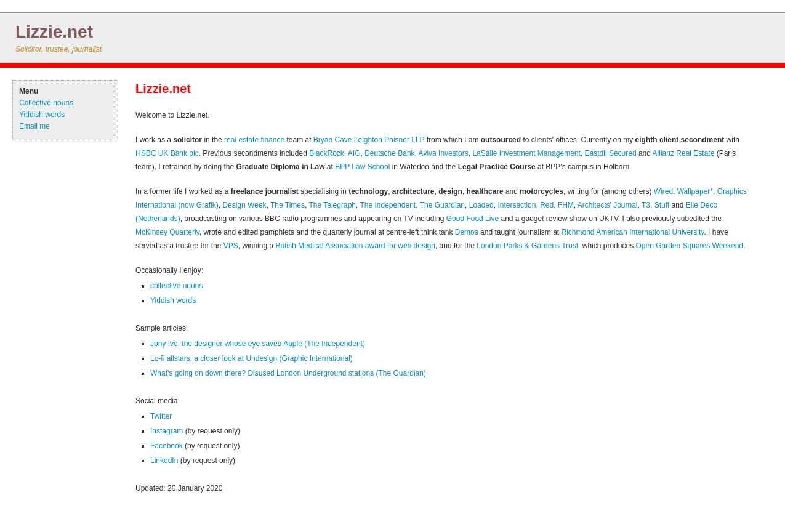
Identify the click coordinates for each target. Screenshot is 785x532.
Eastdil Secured (611, 153)
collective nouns (176, 286)
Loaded (481, 205)
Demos (467, 232)
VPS (231, 246)
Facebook (167, 446)
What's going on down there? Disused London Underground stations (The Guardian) (288, 373)
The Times (288, 205)
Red (547, 205)
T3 (646, 205)
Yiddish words (42, 115)
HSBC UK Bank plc (167, 153)
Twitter (161, 416)
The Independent (388, 205)
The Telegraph (332, 205)
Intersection (517, 205)
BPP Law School (362, 167)
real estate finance (254, 140)
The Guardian (442, 205)
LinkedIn (164, 461)
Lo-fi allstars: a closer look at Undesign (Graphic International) (252, 358)
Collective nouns (46, 103)
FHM (566, 205)
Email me (34, 126)
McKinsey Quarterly (167, 232)
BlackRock (327, 153)
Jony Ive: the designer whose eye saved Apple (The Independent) (258, 344)
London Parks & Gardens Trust (527, 246)
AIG (354, 153)
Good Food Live (473, 219)
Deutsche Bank (389, 153)
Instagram (167, 431)
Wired (663, 191)
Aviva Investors (444, 153)
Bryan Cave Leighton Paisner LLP (369, 140)
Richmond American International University (633, 232)
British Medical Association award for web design (355, 246)
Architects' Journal (608, 205)
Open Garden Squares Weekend (689, 246)
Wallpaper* (695, 191)
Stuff (662, 205)
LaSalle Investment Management (526, 153)
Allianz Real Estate (684, 153)
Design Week (244, 205)
